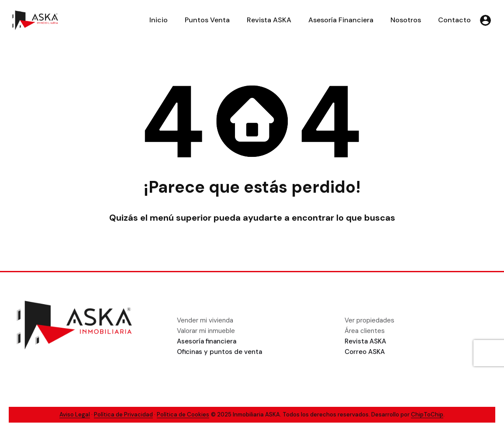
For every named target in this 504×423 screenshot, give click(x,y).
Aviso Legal (75, 414)
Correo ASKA (365, 352)
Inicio (159, 20)
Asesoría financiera (207, 341)
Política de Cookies (183, 414)
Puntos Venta (207, 20)
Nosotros (406, 20)
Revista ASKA (269, 20)
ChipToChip (427, 414)
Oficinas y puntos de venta (219, 352)
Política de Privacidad (123, 414)
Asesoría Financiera (341, 20)
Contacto (454, 20)
